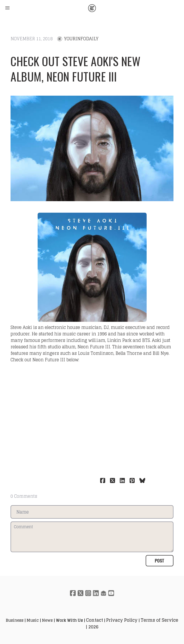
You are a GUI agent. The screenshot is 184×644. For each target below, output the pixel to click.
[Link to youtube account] (111, 593)
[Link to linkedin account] (96, 593)
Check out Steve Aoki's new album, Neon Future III (75, 69)
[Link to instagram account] (88, 593)
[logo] (92, 8)
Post (160, 561)
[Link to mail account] (103, 593)
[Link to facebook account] (73, 593)
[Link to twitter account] (80, 593)
